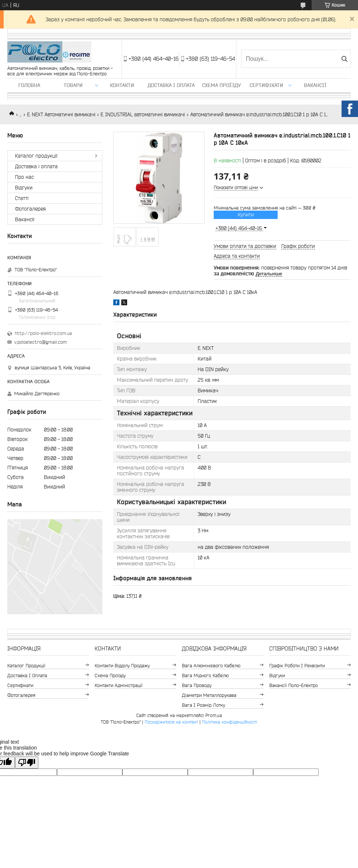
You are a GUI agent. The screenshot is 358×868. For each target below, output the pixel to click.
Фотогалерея (30, 209)
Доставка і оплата (171, 85)
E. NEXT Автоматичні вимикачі (61, 114)
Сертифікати (266, 85)
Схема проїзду (221, 85)
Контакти (122, 85)
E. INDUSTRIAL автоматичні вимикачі (143, 114)
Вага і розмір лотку (203, 705)
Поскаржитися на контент (171, 722)
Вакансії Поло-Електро (294, 685)
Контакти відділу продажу (122, 666)
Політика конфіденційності (230, 722)
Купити (246, 215)
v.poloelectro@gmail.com (41, 342)
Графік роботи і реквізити (297, 666)
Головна (29, 85)
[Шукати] (344, 59)
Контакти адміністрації (119, 685)
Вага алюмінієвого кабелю (211, 666)
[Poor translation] (27, 763)
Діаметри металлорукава (209, 695)
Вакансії (315, 85)
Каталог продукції (36, 156)
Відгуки (24, 188)
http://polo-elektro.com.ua (43, 333)
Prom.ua (214, 715)
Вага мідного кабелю (205, 675)
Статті (22, 198)
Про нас (24, 177)
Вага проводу (197, 685)
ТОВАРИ (73, 85)
